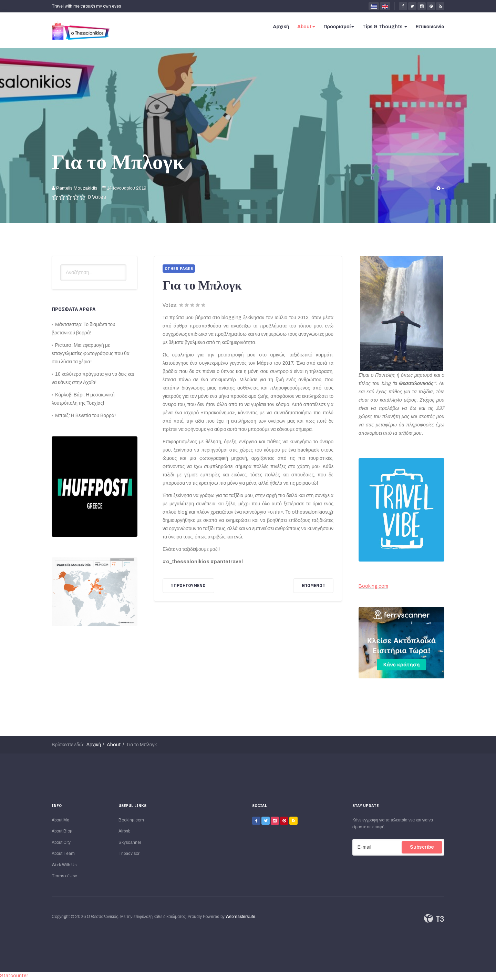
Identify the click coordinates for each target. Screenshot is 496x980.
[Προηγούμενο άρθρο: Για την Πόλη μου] (188, 586)
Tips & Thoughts (385, 27)
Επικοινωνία (430, 27)
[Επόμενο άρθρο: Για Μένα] (313, 586)
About (306, 27)
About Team (63, 853)
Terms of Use (64, 876)
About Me (60, 820)
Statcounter (14, 976)
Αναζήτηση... (60, 265)
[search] (93, 273)
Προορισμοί (339, 27)
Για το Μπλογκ (118, 161)
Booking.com (373, 586)
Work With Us (64, 865)
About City (61, 842)
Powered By (434, 918)
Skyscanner (130, 842)
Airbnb (124, 831)
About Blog (62, 831)
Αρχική (281, 27)
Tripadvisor (129, 853)
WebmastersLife (240, 917)
